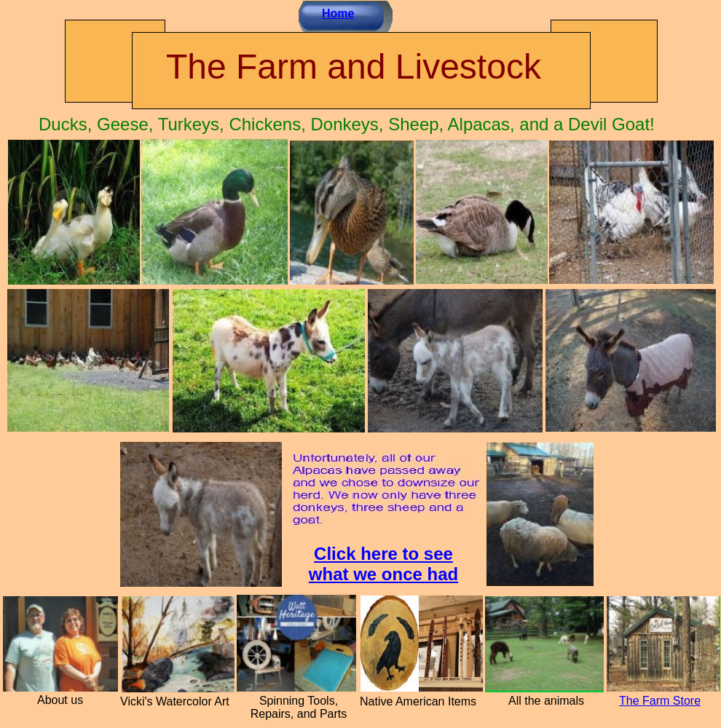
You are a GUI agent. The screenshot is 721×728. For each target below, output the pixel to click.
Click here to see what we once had (383, 564)
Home (338, 13)
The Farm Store (660, 701)
